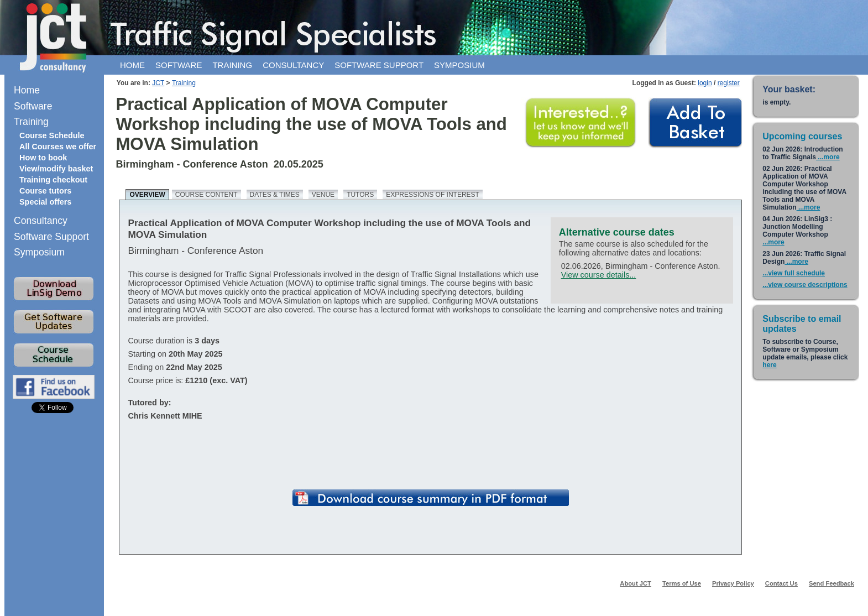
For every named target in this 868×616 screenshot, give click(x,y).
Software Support (51, 237)
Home (132, 65)
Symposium (459, 65)
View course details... (599, 275)
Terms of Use (682, 583)
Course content (206, 195)
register (729, 83)
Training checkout (53, 180)
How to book (43, 158)
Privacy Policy (733, 583)
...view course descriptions (805, 285)
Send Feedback (832, 583)
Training (232, 65)
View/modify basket (56, 169)
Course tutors (45, 191)
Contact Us (781, 583)
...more (828, 157)
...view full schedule (794, 273)
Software (179, 65)
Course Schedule (52, 135)
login (705, 83)
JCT (158, 83)
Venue (323, 195)
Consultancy (293, 65)
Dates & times (275, 195)
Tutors (360, 195)
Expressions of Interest (433, 195)
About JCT (636, 583)
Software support (379, 65)
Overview (147, 195)
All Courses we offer (58, 147)
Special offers (45, 202)
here (769, 365)
